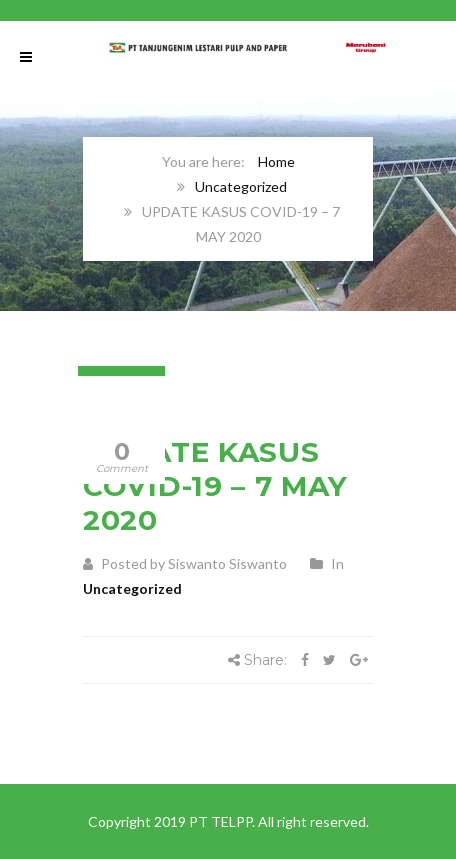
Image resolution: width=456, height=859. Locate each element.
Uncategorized (241, 186)
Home (276, 161)
